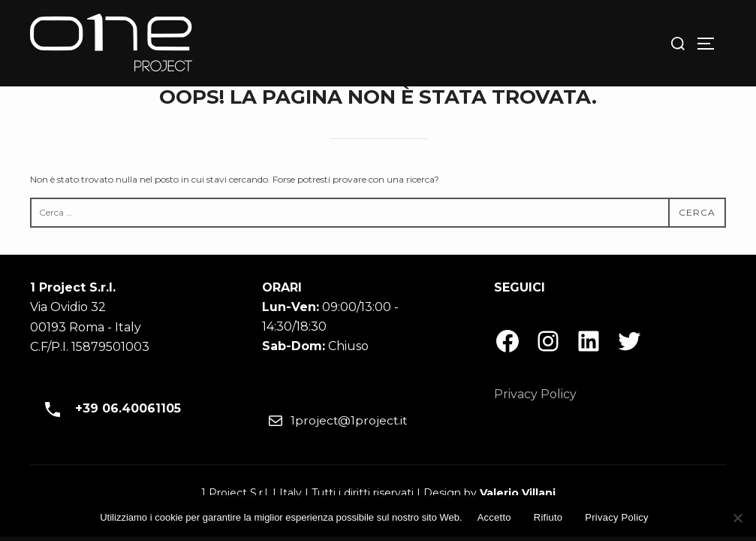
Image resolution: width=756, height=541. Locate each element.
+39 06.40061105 (107, 409)
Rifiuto (548, 517)
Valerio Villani (518, 493)
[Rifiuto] (737, 518)
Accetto (494, 517)
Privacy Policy (535, 394)
